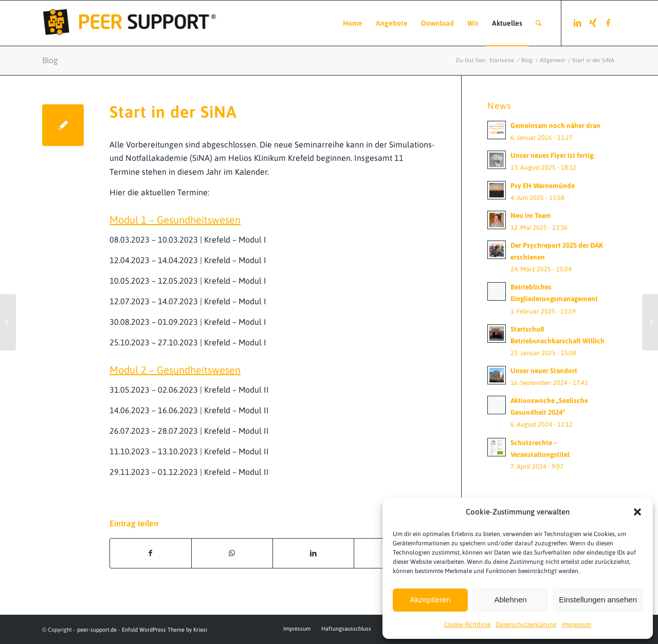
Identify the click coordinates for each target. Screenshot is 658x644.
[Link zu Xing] (593, 23)
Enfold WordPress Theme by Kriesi (164, 630)
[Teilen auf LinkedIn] (313, 553)
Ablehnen (510, 600)
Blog (50, 60)
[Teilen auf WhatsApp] (232, 553)
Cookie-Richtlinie (467, 624)
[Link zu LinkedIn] (577, 23)
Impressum (577, 624)
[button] (637, 512)
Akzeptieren (430, 600)
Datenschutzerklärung (526, 624)
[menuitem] (353, 23)
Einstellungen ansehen (598, 600)
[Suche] (538, 23)
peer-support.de (97, 630)
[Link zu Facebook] (608, 23)
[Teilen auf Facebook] (151, 553)
